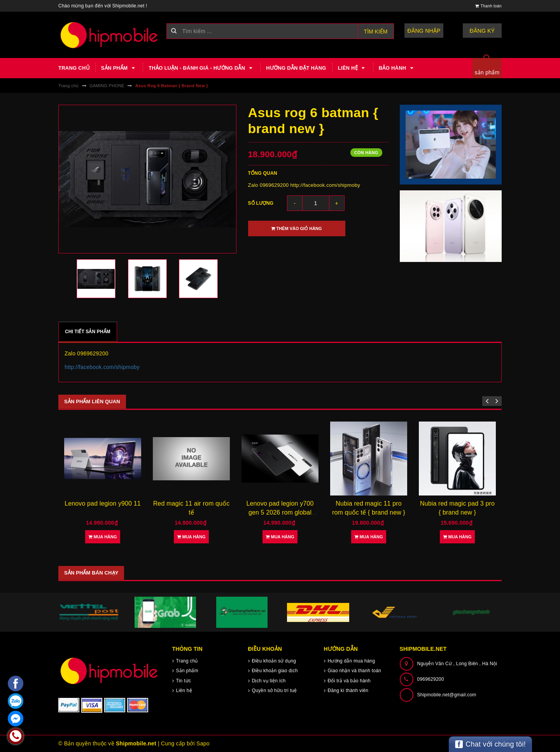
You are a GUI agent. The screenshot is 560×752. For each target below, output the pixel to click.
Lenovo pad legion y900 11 (103, 503)
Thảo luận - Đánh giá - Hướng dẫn (201, 68)
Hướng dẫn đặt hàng (296, 68)
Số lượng (261, 203)
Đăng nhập (424, 31)
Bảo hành (397, 68)
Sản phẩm (119, 68)
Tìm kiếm (376, 32)
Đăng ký (482, 31)
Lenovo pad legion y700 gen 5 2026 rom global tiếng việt (280, 512)
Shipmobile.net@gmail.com (447, 695)
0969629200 (431, 679)
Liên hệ (353, 68)
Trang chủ (74, 68)
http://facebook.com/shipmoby (102, 367)
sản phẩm (487, 72)
